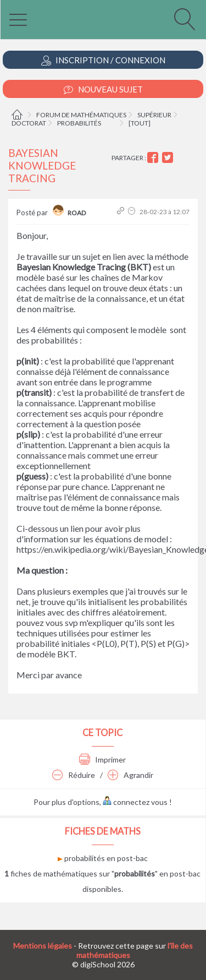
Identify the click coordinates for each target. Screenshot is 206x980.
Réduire (74, 775)
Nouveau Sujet (103, 89)
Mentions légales (43, 946)
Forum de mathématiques (81, 115)
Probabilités (79, 123)
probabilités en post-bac (103, 858)
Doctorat (29, 123)
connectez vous (135, 802)
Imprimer (102, 759)
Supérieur (154, 115)
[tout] (140, 123)
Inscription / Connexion (103, 60)
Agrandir (130, 775)
